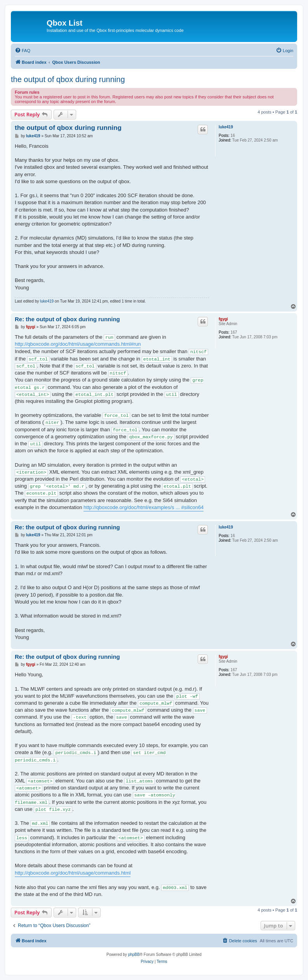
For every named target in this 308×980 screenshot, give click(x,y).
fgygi (223, 319)
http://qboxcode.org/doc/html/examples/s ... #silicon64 (144, 507)
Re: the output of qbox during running (67, 319)
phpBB (134, 955)
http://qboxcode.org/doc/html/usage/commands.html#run (78, 344)
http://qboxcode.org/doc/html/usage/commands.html (73, 873)
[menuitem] (23, 51)
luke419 (226, 127)
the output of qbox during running (68, 79)
